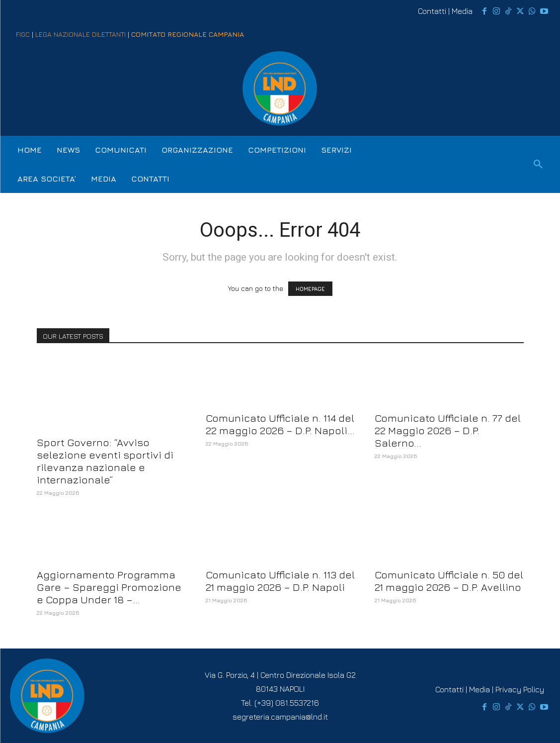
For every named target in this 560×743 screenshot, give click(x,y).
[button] (538, 165)
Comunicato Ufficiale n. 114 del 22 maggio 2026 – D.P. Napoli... (280, 424)
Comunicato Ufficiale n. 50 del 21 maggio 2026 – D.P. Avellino (449, 581)
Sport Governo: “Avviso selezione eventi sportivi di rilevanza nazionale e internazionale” (105, 461)
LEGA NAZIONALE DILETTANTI (80, 34)
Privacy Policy (520, 689)
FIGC (23, 34)
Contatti (432, 11)
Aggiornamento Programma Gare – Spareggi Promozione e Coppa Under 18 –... (109, 587)
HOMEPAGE (310, 289)
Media (462, 11)
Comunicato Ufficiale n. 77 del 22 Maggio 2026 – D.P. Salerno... (448, 430)
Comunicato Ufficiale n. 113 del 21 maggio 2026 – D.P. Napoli (280, 581)
